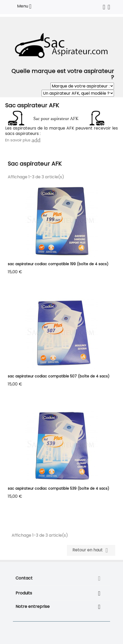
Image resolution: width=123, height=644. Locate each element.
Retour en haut (91, 550)
